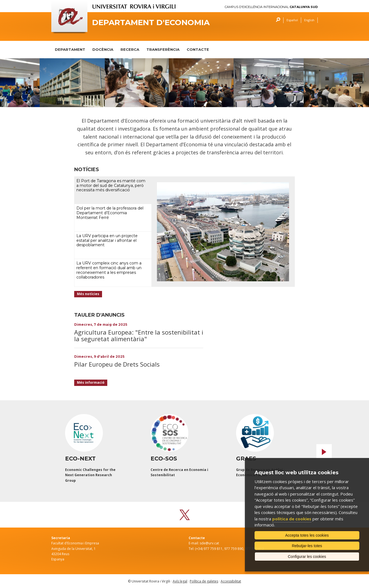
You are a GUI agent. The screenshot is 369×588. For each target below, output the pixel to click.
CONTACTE (198, 49)
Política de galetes (204, 581)
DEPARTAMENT (70, 49)
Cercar (277, 20)
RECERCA (130, 49)
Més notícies (88, 294)
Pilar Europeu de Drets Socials (117, 364)
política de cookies (292, 519)
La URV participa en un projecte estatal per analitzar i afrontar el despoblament (107, 240)
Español (292, 20)
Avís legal (180, 581)
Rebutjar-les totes (307, 546)
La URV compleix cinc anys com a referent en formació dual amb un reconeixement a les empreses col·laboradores (109, 270)
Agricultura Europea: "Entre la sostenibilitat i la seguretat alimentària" (139, 335)
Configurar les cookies (307, 557)
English (309, 20)
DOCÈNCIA (103, 49)
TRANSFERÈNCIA (163, 49)
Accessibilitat (231, 581)
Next (324, 452)
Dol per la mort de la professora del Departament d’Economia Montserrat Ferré (110, 213)
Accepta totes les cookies (307, 535)
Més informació (91, 382)
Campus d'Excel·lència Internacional (271, 7)
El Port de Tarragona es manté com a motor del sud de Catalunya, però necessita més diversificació (111, 186)
